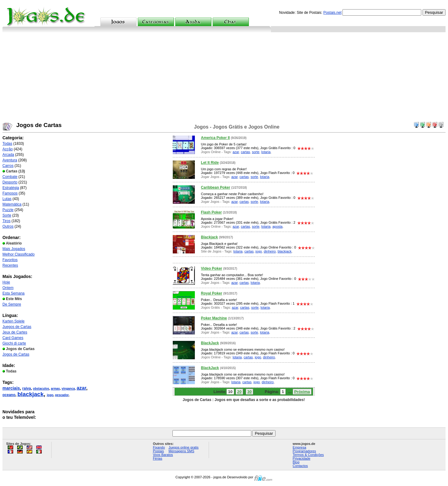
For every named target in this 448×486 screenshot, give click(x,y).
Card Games (13, 338)
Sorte (7, 215)
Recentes (10, 265)
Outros (8, 226)
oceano (9, 395)
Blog (296, 462)
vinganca (68, 389)
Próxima (302, 392)
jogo (50, 395)
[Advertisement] (224, 78)
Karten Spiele (14, 321)
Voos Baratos (163, 455)
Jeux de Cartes (15, 332)
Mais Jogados (14, 249)
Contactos (300, 466)
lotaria (266, 152)
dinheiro (270, 251)
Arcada (8, 155)
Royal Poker (212, 293)
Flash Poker (211, 212)
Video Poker (212, 268)
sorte (256, 152)
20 (239, 392)
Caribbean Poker (216, 187)
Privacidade (301, 458)
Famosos (10, 193)
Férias (158, 458)
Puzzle (8, 210)
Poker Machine (214, 318)
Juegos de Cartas (17, 327)
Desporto (10, 182)
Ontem (8, 288)
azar (81, 388)
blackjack (31, 394)
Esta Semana (14, 293)
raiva (27, 388)
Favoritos (10, 260)
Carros (8, 166)
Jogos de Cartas (16, 354)
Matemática (12, 204)
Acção (8, 149)
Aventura (10, 160)
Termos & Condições (308, 455)
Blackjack (209, 237)
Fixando (159, 447)
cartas (245, 152)
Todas (7, 144)
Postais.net (332, 13)
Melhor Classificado (19, 254)
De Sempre (12, 304)
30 (249, 392)
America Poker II (215, 138)
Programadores (304, 451)
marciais (11, 388)
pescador (62, 395)
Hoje (6, 282)
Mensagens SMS (181, 451)
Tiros (6, 221)
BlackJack (210, 343)
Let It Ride (210, 163)
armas (55, 389)
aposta (278, 226)
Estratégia (11, 188)
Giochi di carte (14, 343)
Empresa (299, 447)
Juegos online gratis (183, 447)
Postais (158, 451)
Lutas (7, 199)
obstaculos (41, 389)
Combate (10, 177)
